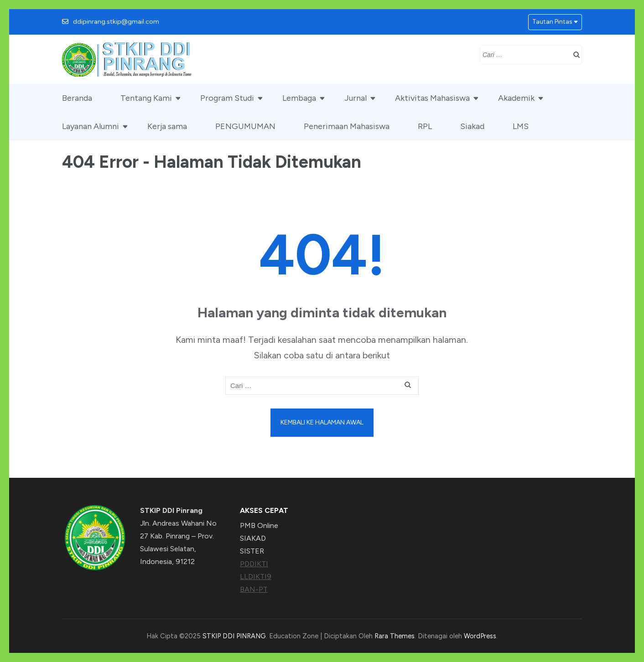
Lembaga (299, 98)
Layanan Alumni (91, 126)
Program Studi (227, 98)
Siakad (472, 126)
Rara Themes (395, 636)
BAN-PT (254, 589)
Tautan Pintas (552, 22)
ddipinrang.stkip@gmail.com (116, 22)
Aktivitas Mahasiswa (432, 98)
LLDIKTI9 (256, 577)
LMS (521, 126)
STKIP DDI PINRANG (234, 636)
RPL (425, 126)
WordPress (480, 636)
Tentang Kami (146, 98)
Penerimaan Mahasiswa (347, 126)
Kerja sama (167, 126)
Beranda (77, 98)
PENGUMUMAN (245, 126)
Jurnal (356, 98)
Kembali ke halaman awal (322, 422)
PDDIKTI (254, 564)
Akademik (516, 98)
